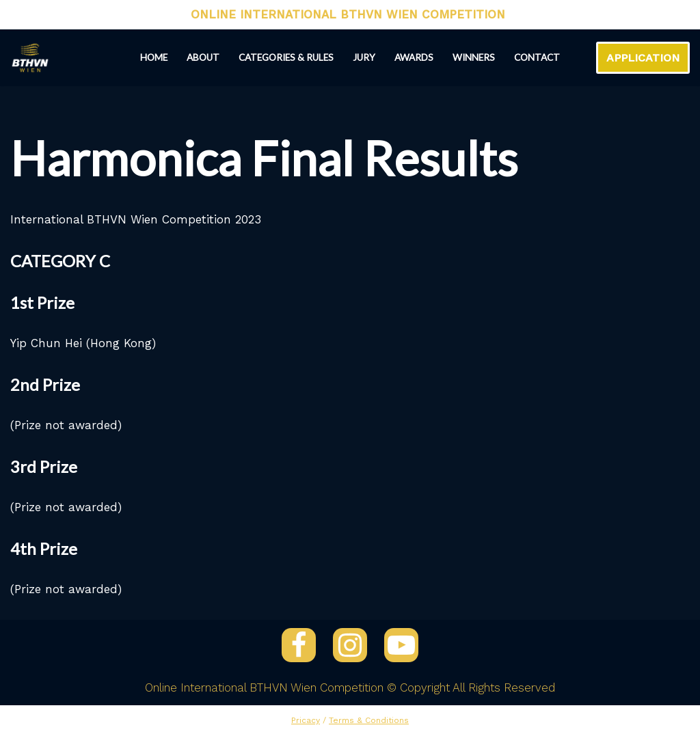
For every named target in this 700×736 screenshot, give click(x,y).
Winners (474, 57)
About (203, 57)
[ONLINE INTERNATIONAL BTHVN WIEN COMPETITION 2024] (30, 58)
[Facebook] (299, 645)
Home (154, 57)
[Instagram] (350, 645)
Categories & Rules (286, 57)
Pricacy (306, 720)
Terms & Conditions (369, 720)
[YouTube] (401, 645)
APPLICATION (643, 58)
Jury (364, 57)
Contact (537, 57)
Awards (414, 57)
